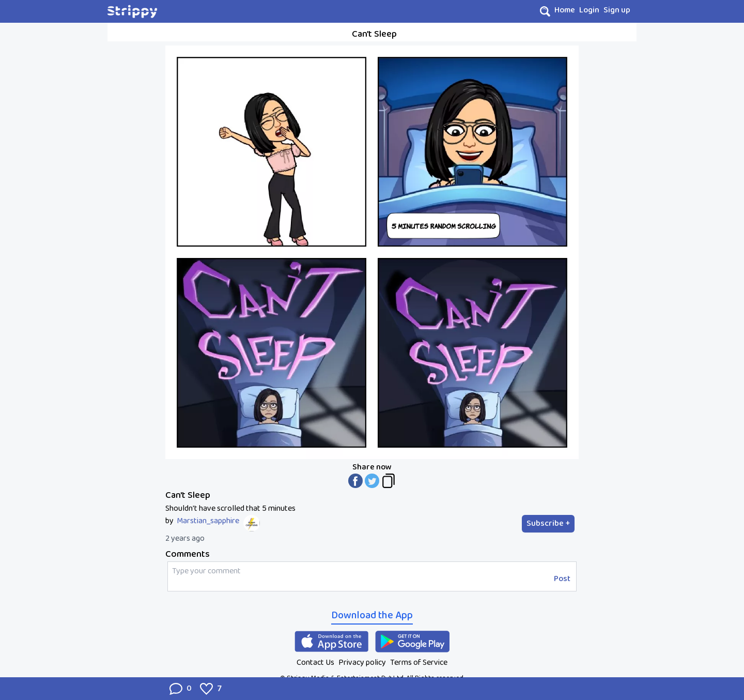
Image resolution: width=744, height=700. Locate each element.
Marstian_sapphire (208, 521)
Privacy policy (362, 663)
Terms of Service (419, 663)
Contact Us (315, 663)
